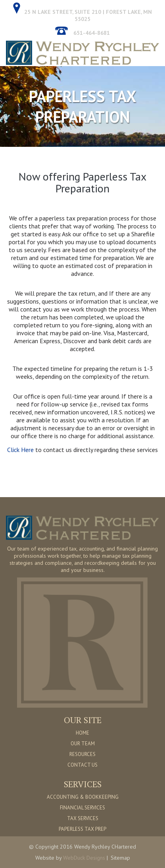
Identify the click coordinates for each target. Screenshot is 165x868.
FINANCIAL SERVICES (82, 808)
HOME (82, 733)
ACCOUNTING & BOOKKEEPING (83, 797)
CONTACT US (82, 765)
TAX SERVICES (83, 818)
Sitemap (120, 858)
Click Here (21, 450)
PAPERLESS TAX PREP (82, 829)
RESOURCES (82, 754)
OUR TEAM (83, 744)
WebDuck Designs (84, 858)
